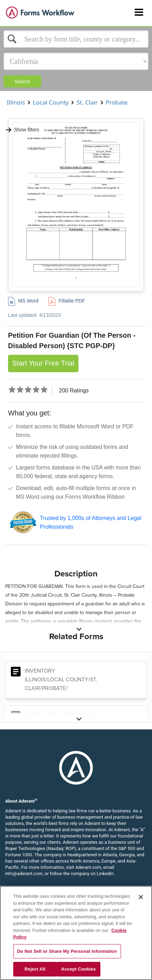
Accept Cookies (79, 969)
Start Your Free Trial (43, 363)
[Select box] (76, 39)
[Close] (141, 897)
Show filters (22, 130)
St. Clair (87, 102)
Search (22, 82)
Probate (117, 102)
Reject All (35, 969)
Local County (51, 102)
